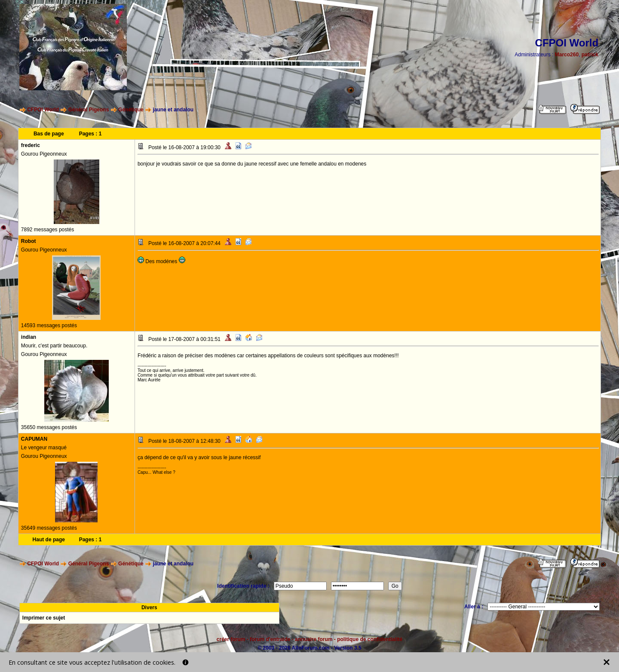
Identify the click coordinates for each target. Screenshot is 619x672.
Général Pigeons (89, 110)
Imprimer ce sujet (44, 618)
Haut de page (49, 540)
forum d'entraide (270, 639)
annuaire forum (314, 639)
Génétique (131, 110)
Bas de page (49, 134)
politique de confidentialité (370, 639)
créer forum (231, 639)
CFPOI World (43, 110)
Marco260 (567, 55)
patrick (590, 55)
